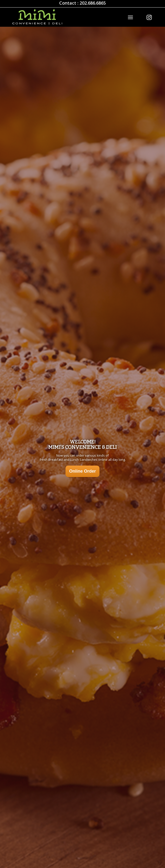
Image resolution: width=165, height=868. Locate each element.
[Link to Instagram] (149, 17)
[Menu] (130, 17)
